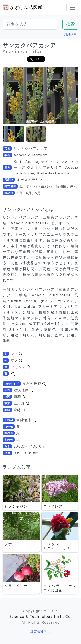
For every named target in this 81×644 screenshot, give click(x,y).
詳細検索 (70, 34)
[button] (13, 134)
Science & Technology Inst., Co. (41, 616)
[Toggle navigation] (72, 8)
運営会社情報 (41, 631)
